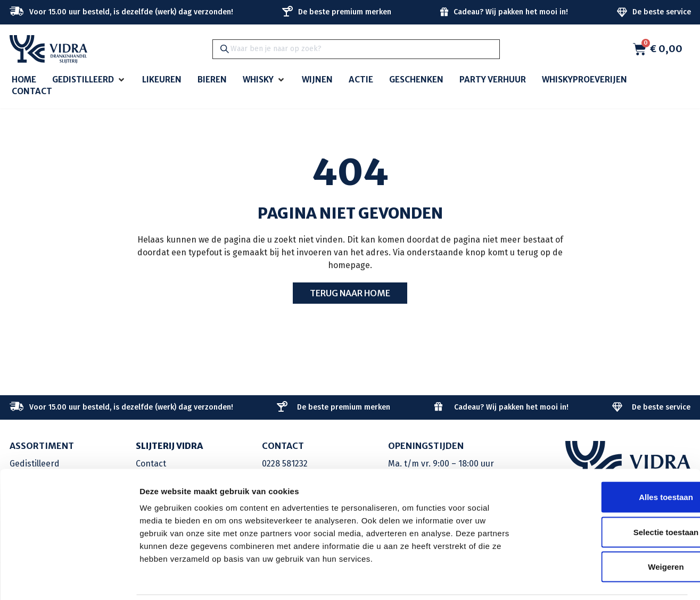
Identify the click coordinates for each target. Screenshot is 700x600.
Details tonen (575, 579)
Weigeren (611, 530)
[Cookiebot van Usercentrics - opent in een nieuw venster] (69, 579)
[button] (89, 80)
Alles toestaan (611, 460)
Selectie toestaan (611, 495)
